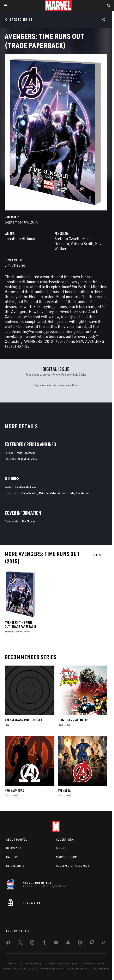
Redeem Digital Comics (73, 866)
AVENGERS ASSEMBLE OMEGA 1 (23, 720)
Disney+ (62, 848)
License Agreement (52, 969)
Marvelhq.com (67, 857)
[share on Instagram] (32, 943)
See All (98, 556)
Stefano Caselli (67, 239)
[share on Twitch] (92, 943)
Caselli (18, 631)
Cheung (26, 631)
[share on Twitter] (20, 943)
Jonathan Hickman (21, 239)
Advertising (65, 840)
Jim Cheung (15, 265)
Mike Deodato (47, 493)
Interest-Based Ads (78, 969)
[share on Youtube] (56, 943)
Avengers (64, 791)
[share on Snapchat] (68, 943)
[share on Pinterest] (80, 943)
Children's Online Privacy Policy (20, 969)
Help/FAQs (14, 848)
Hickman (9, 631)
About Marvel (17, 840)
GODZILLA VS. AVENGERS (73, 720)
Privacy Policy (34, 963)
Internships (15, 866)
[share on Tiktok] (104, 943)
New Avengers (14, 791)
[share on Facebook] (8, 944)
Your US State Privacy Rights (61, 963)
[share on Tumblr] (44, 943)
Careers (13, 857)
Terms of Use (15, 963)
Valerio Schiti (82, 243)
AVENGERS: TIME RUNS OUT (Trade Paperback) (20, 625)
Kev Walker (83, 493)
